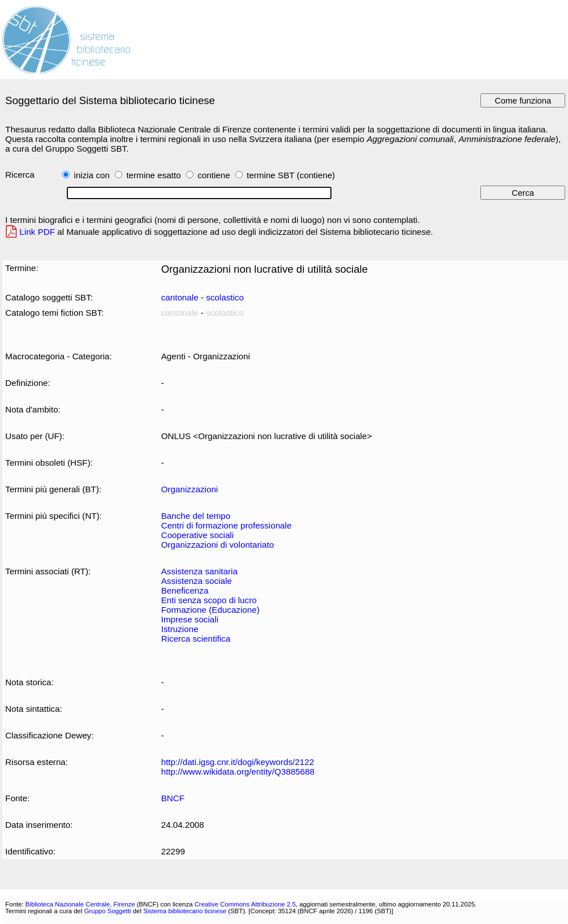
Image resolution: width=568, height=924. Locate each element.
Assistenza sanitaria (199, 571)
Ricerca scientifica (196, 639)
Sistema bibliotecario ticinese (185, 911)
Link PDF (38, 232)
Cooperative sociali (197, 535)
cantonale (180, 297)
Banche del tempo (196, 516)
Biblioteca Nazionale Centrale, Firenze (80, 904)
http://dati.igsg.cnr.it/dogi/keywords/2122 (238, 762)
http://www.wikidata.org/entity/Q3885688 (238, 772)
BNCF (173, 798)
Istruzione (180, 629)
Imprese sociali (190, 619)
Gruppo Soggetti (108, 911)
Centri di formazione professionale (227, 525)
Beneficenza (185, 590)
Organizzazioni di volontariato (218, 545)
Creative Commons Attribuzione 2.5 (245, 904)
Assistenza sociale (197, 581)
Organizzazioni (190, 489)
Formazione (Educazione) (210, 610)
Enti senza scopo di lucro (209, 600)
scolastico (225, 297)
